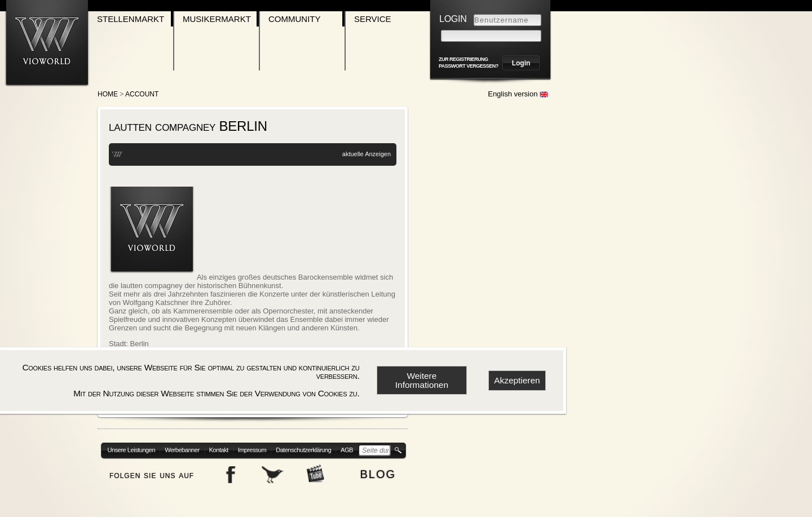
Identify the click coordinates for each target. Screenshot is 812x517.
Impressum (252, 450)
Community (295, 19)
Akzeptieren (517, 380)
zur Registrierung (464, 59)
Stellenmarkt (131, 19)
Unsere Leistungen (132, 450)
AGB (347, 450)
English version (518, 94)
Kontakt (219, 450)
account (142, 94)
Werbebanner (182, 450)
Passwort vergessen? (469, 66)
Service (373, 19)
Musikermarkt (217, 19)
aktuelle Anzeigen (367, 154)
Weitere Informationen (422, 380)
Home (108, 94)
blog (378, 473)
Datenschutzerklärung (303, 450)
